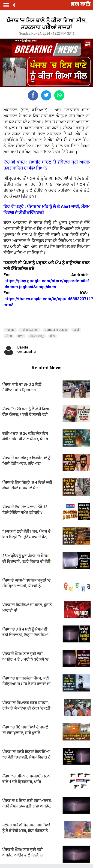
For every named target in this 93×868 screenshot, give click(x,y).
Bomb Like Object (56, 330)
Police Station (30, 330)
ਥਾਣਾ (21, 336)
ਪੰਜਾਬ (9, 336)
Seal (76, 330)
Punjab (10, 330)
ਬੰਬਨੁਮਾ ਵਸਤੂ (37, 336)
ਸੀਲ (52, 336)
